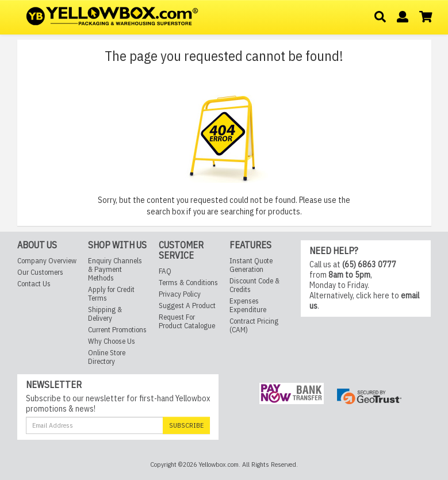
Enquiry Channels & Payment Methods (115, 270)
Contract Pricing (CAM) (254, 326)
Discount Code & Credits (254, 286)
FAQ (165, 271)
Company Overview (47, 261)
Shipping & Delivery (105, 314)
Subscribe (186, 425)
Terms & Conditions (188, 283)
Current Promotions (117, 330)
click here (373, 296)
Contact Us (34, 284)
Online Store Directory (107, 358)
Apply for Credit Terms (111, 294)
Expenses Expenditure (248, 306)
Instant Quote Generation (251, 266)
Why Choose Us (112, 342)
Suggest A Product (187, 306)
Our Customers (40, 273)
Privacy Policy (180, 294)
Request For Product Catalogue (187, 321)
